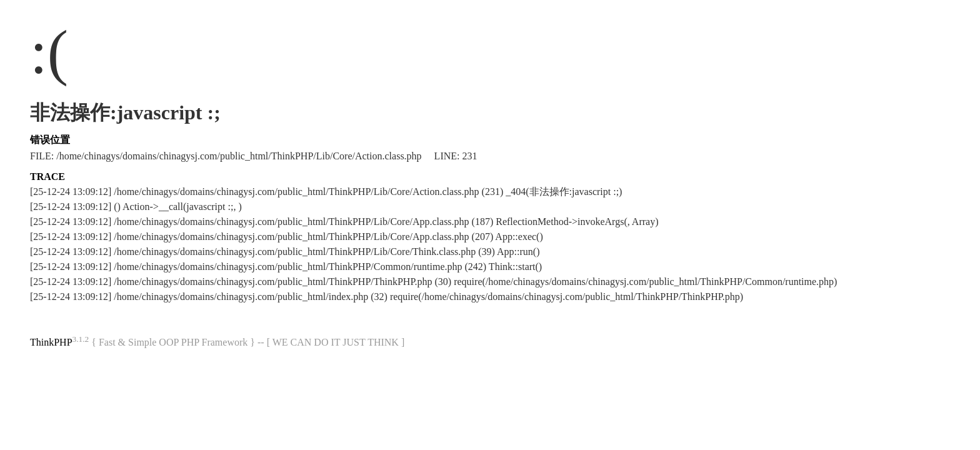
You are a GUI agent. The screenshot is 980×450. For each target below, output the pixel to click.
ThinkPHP (51, 342)
